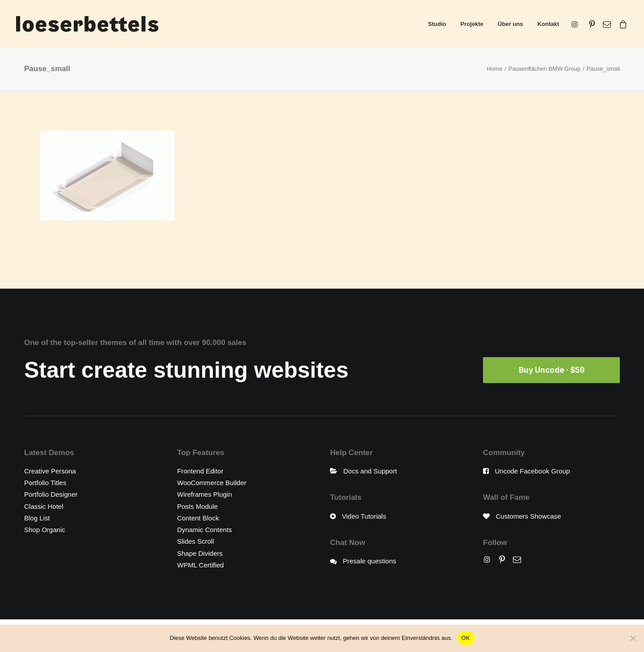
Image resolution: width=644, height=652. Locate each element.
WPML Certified (200, 565)
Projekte (472, 24)
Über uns (510, 24)
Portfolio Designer (51, 494)
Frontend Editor (200, 471)
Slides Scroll (196, 541)
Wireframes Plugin (205, 494)
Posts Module (197, 506)
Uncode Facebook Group (533, 471)
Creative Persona (50, 471)
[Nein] (633, 638)
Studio (437, 24)
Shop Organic (45, 530)
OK (466, 638)
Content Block (198, 518)
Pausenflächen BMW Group (544, 69)
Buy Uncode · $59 (552, 370)
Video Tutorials (364, 516)
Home (494, 69)
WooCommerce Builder (212, 483)
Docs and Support (370, 471)
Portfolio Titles (45, 483)
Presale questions (370, 561)
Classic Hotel (44, 506)
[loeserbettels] (87, 24)
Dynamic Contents (205, 530)
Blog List (37, 518)
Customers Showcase (529, 516)
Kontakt (548, 24)
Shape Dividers (200, 553)
